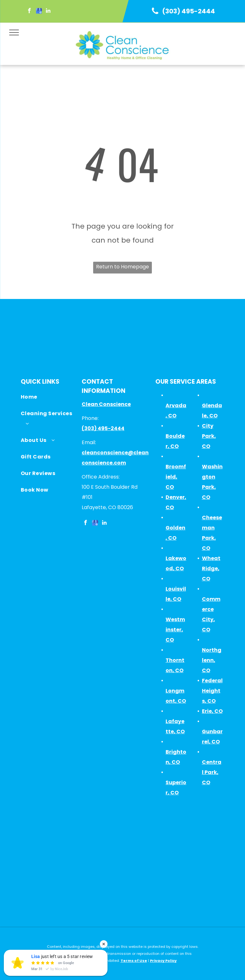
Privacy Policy (163, 961)
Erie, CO (212, 711)
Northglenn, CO (212, 660)
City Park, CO (209, 436)
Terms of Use (134, 961)
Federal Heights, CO (212, 691)
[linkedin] (48, 11)
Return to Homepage (122, 267)
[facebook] (30, 11)
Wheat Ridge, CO (211, 568)
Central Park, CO (212, 772)
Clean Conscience (106, 404)
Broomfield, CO (176, 477)
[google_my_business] (39, 11)
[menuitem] (48, 399)
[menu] (14, 32)
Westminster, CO (175, 630)
